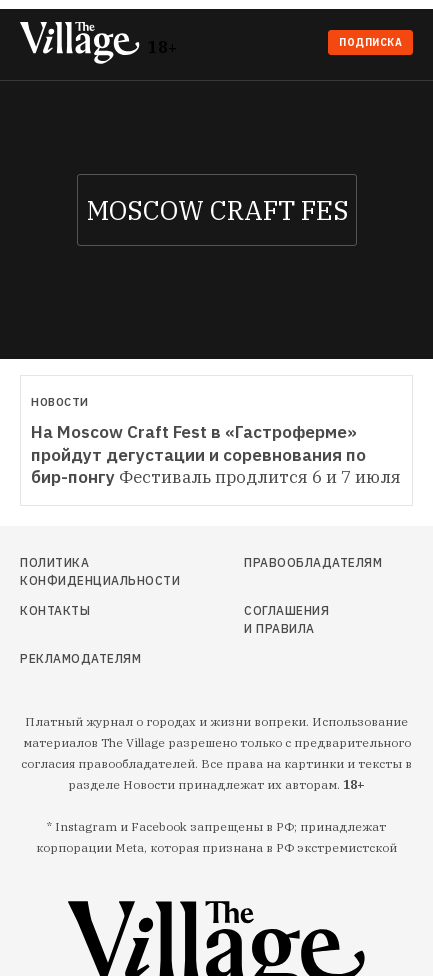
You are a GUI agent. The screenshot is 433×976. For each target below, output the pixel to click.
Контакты (55, 610)
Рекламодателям (80, 658)
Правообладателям (291, 562)
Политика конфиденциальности (81, 571)
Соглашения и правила (286, 619)
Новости (60, 402)
